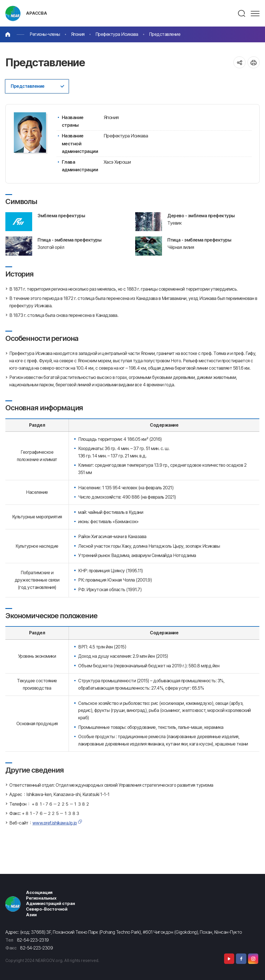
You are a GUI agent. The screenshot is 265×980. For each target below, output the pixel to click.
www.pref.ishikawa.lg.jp (55, 823)
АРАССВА (37, 13)
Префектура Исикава (117, 34)
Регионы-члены (45, 34)
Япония (78, 34)
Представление (165, 34)
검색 (242, 14)
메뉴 (255, 14)
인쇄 (254, 63)
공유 (239, 63)
